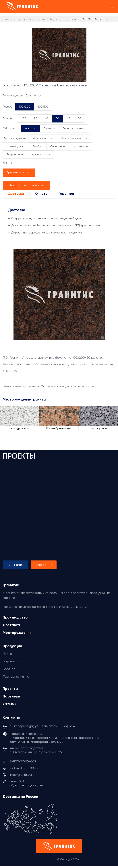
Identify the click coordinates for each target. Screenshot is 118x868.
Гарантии (66, 194)
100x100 (43, 107)
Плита (7, 654)
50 (57, 118)
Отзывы (9, 704)
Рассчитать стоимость (26, 185)
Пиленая (49, 128)
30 (80, 118)
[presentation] (16, 565)
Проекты (10, 689)
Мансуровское (42, 138)
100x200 (25, 107)
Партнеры (12, 696)
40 (69, 118)
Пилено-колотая (73, 128)
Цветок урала (16, 146)
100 (24, 118)
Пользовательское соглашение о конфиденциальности (45, 607)
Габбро (38, 146)
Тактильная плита (16, 676)
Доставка (16, 194)
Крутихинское (41, 154)
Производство (15, 617)
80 (36, 118)
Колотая (31, 128)
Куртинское (80, 146)
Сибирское (58, 146)
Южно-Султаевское (74, 138)
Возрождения (15, 154)
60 (47, 118)
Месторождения (17, 633)
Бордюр (9, 669)
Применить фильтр (19, 173)
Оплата (41, 194)
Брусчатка (11, 661)
